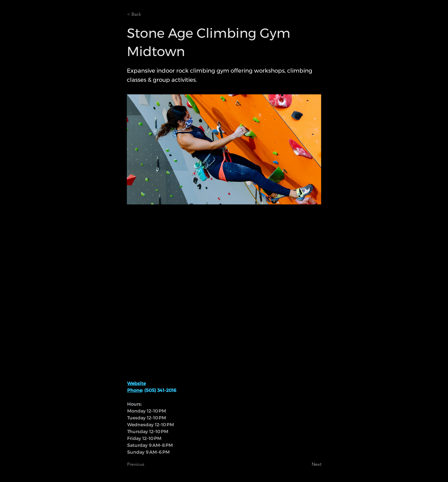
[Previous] (146, 464)
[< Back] (146, 14)
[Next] (307, 464)
